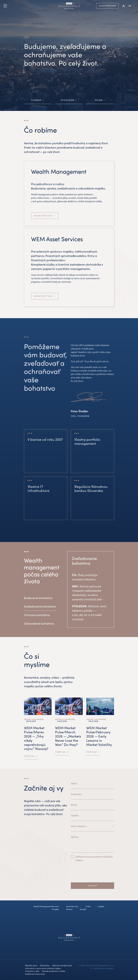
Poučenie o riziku (32, 971)
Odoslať (92, 886)
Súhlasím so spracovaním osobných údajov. (94, 858)
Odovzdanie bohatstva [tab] (39, 623)
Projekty (55, 909)
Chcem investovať (107, 6)
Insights (101, 906)
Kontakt (83, 909)
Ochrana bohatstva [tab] (37, 615)
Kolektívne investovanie (35, 974)
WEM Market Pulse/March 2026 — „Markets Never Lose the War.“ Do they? (68, 736)
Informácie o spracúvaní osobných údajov (43, 968)
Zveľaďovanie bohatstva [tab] (40, 606)
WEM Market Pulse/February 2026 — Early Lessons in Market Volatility (99, 736)
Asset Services (72, 906)
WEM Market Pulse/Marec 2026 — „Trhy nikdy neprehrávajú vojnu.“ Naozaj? (36, 738)
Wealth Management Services (46, 906)
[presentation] (93, 874)
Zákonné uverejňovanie (62, 965)
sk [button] (130, 6)
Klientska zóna (31, 965)
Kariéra (69, 909)
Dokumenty (45, 965)
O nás (88, 906)
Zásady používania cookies (54, 971)
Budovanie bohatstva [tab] (38, 598)
